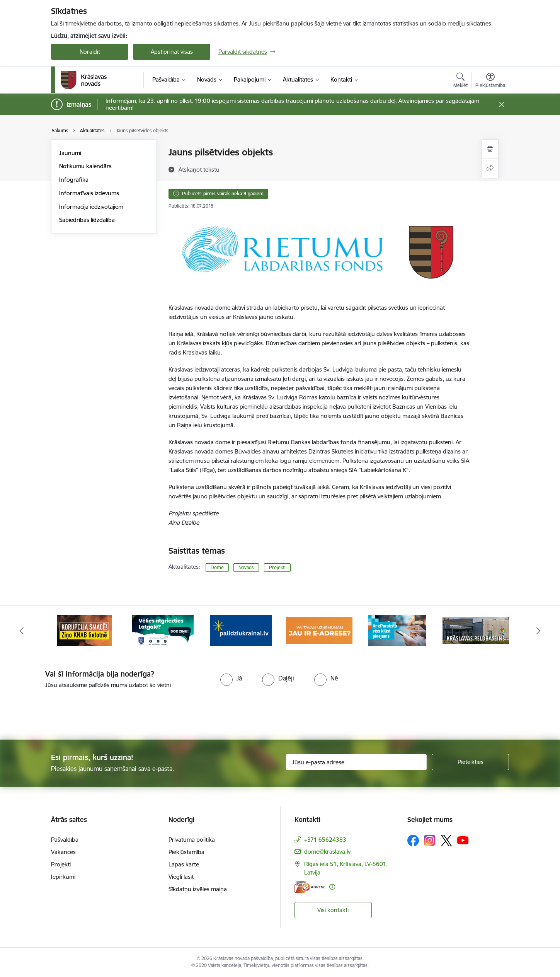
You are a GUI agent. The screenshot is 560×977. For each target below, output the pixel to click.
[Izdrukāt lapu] (490, 149)
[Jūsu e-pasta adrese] (357, 762)
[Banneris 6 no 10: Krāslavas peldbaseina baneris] (476, 630)
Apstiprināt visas (172, 52)
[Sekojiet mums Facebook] (413, 841)
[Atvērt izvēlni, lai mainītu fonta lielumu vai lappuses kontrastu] (490, 81)
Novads (246, 567)
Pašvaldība (65, 840)
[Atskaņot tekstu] (199, 169)
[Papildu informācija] (332, 887)
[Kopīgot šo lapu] (490, 168)
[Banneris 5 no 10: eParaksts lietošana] (397, 630)
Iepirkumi (63, 877)
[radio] (231, 678)
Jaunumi (70, 153)
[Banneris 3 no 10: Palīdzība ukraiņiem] (241, 630)
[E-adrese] (310, 887)
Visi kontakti (333, 910)
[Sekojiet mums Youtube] (463, 840)
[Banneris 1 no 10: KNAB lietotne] (84, 630)
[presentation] (294, 711)
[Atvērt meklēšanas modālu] (460, 81)
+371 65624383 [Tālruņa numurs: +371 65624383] (325, 840)
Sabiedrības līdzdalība (87, 220)
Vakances (63, 852)
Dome (217, 567)
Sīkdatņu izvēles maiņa (198, 889)
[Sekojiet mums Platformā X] (446, 841)
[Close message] (502, 105)
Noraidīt (90, 52)
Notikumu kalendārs (85, 166)
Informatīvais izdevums (89, 193)
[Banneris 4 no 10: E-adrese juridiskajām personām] (319, 630)
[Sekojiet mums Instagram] (430, 840)
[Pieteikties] (470, 762)
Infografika (74, 180)
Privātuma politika (192, 840)
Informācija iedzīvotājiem (91, 207)
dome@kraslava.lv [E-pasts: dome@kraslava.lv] (327, 852)
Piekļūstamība (186, 852)
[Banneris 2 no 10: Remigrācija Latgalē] (163, 630)
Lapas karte (184, 864)
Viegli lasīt (181, 877)
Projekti (277, 567)
